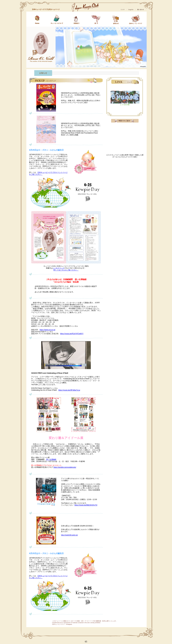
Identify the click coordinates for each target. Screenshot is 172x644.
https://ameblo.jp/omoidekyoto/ (65, 467)
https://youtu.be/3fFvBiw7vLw (69, 390)
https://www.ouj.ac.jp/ (47, 330)
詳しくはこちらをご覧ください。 (66, 270)
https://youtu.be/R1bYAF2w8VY (72, 334)
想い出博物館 (51, 459)
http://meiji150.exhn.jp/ (69, 535)
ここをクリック (58, 268)
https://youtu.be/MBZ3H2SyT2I (86, 505)
